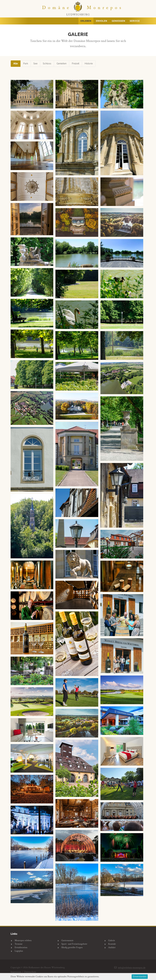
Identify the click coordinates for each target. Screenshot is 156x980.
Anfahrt (112, 947)
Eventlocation (21, 947)
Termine (19, 944)
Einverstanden (140, 977)
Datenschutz (30, 972)
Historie (89, 64)
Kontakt (112, 944)
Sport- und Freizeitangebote (74, 944)
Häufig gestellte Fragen (72, 947)
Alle (16, 64)
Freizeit (76, 64)
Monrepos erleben (23, 940)
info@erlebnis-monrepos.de (132, 967)
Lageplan (19, 951)
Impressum (16, 972)
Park (26, 64)
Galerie (112, 940)
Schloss (47, 64)
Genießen (62, 64)
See (35, 64)
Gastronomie (67, 940)
